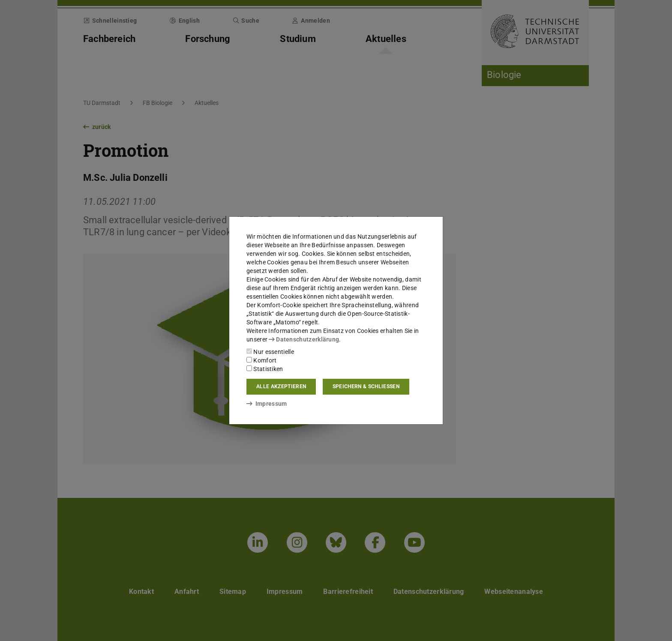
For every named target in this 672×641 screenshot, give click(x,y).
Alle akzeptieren (281, 386)
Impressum (267, 404)
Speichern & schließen (366, 386)
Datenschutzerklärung (304, 339)
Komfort (261, 360)
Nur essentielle (270, 352)
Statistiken (265, 369)
